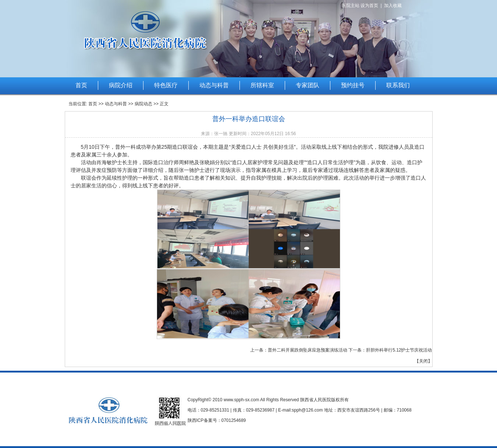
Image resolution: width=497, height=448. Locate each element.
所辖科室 (262, 85)
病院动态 (143, 104)
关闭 (423, 361)
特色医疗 (166, 85)
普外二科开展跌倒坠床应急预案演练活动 (308, 350)
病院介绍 (121, 85)
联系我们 (398, 85)
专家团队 (308, 85)
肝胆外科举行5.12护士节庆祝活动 (399, 350)
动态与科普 (214, 85)
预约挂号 (353, 85)
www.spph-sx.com (242, 400)
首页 (81, 85)
